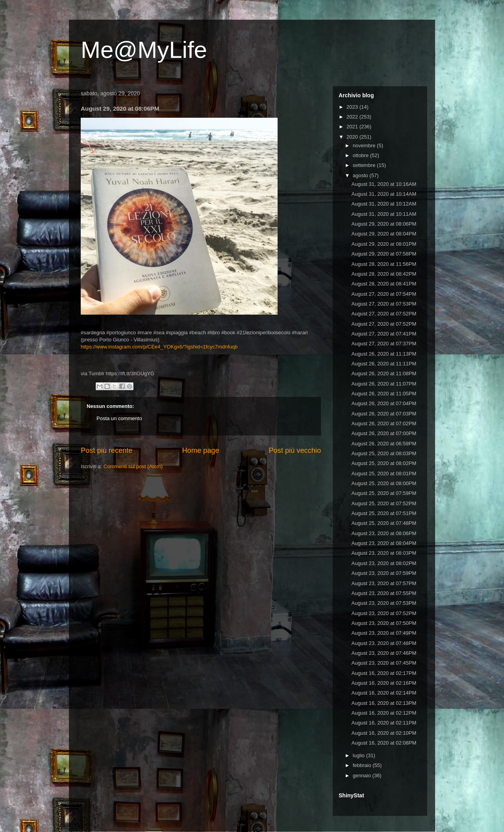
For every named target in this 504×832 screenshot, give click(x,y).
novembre (365, 145)
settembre (365, 165)
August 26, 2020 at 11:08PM (384, 373)
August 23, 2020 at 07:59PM (384, 573)
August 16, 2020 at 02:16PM (384, 683)
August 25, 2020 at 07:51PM (384, 513)
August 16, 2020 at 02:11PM (384, 723)
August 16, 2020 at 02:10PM (384, 733)
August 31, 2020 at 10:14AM (384, 194)
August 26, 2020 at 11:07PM (384, 384)
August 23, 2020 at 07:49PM (384, 633)
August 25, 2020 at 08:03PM (384, 453)
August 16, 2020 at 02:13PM (384, 703)
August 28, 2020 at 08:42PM (384, 274)
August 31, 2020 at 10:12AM (384, 204)
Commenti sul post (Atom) (133, 466)
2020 (353, 137)
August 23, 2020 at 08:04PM (384, 543)
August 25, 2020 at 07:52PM (384, 503)
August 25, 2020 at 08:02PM (384, 463)
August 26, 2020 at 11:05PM (384, 394)
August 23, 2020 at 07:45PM (384, 663)
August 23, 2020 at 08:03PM (384, 553)
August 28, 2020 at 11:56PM (384, 264)
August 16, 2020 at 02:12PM (384, 713)
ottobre (361, 155)
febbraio (363, 765)
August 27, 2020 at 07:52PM (384, 314)
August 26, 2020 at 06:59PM (384, 444)
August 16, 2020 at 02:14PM (384, 693)
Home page (200, 450)
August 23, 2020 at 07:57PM (384, 583)
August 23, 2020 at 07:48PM (384, 643)
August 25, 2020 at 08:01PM (384, 473)
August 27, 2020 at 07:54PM (384, 294)
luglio (359, 755)
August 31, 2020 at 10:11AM (384, 214)
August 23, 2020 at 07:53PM (384, 603)
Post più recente (107, 450)
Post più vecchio (295, 450)
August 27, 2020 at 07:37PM (384, 344)
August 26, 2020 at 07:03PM (384, 414)
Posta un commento (119, 418)
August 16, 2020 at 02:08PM (384, 743)
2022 (353, 117)
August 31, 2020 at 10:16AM (384, 184)
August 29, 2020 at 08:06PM (384, 224)
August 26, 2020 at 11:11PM (384, 364)
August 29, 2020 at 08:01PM (384, 244)
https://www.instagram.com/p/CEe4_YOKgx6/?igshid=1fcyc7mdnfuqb (159, 347)
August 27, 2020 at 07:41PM (384, 334)
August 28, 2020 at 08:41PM (384, 284)
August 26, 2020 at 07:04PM (384, 403)
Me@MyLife (144, 50)
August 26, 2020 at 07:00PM (384, 433)
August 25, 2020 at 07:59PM (384, 493)
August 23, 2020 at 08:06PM (384, 533)
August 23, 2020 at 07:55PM (384, 593)
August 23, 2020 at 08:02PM (384, 563)
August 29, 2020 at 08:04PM (384, 234)
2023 (353, 107)
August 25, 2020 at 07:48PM (384, 523)
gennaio (363, 775)
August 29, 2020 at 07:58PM (384, 254)
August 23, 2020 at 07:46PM (384, 653)
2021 (353, 127)
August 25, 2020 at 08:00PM (384, 483)
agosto (361, 175)
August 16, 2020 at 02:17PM (384, 673)
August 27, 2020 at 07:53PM (384, 304)
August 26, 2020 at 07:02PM (384, 423)
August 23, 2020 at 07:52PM (384, 613)
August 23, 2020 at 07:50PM (384, 623)
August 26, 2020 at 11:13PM (384, 354)
